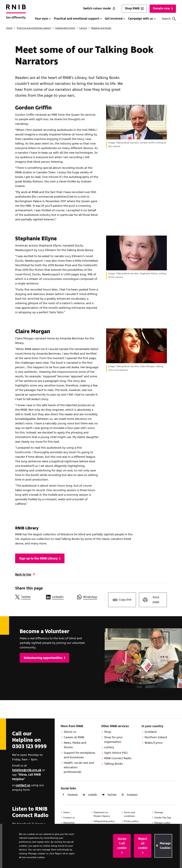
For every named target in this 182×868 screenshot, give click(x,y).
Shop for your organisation (113, 740)
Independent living (65, 28)
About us (70, 732)
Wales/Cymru (154, 743)
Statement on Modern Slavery (102, 814)
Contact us (69, 818)
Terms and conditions (129, 814)
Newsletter (69, 823)
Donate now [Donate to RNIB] (163, 9)
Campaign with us (142, 19)
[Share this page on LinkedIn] (60, 597)
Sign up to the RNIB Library (40, 559)
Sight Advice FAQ (116, 753)
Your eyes (43, 19)
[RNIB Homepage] (16, 14)
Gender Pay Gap (163, 818)
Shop (108, 732)
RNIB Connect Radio (118, 758)
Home (9, 28)
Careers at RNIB (74, 737)
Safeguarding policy (104, 821)
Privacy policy (131, 821)
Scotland (151, 732)
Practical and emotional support (78, 19)
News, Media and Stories (75, 745)
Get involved (115, 19)
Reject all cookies (143, 846)
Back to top (23, 575)
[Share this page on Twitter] (29, 597)
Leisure (83, 28)
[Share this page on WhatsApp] (91, 597)
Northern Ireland (156, 737)
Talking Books (113, 764)
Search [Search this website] (169, 19)
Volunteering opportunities (44, 658)
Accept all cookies (122, 846)
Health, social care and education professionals (79, 767)
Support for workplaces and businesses (79, 755)
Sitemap (159, 813)
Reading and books (101, 28)
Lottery (109, 747)
